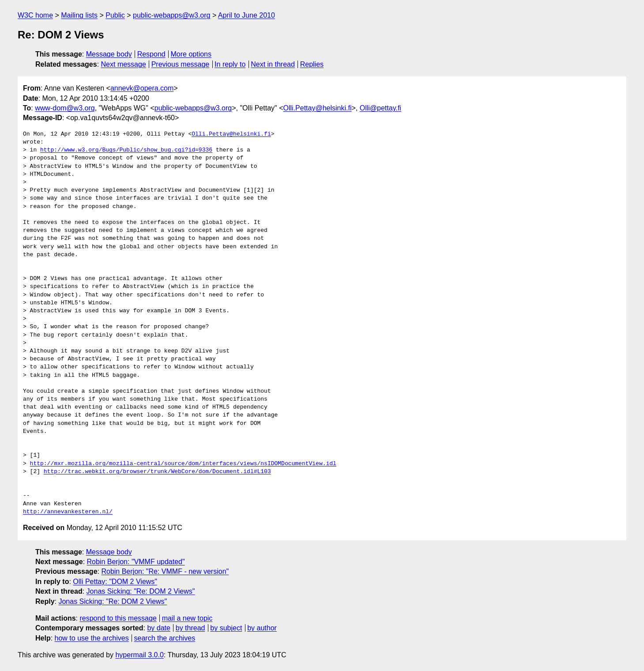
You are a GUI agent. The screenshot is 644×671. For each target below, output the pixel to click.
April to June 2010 (247, 15)
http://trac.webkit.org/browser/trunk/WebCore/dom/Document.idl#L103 (157, 472)
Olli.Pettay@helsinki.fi (318, 108)
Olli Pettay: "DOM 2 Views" (115, 582)
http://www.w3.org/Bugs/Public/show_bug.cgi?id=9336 (126, 150)
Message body (109, 54)
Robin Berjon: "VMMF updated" (136, 562)
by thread (190, 628)
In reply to (230, 64)
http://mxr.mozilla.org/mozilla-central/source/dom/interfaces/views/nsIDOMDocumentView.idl (183, 464)
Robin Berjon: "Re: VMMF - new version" (165, 571)
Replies (312, 64)
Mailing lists (79, 15)
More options (191, 54)
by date (158, 628)
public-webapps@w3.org (171, 15)
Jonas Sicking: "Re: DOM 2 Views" (141, 591)
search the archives (165, 638)
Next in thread (273, 64)
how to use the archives (92, 638)
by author (262, 628)
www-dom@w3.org (65, 108)
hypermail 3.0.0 (139, 655)
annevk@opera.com (142, 88)
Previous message (181, 64)
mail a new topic (187, 618)
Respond (151, 54)
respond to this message (118, 618)
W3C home (35, 15)
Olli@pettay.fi (380, 108)
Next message (124, 64)
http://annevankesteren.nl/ (68, 512)
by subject (226, 628)
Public (115, 15)
